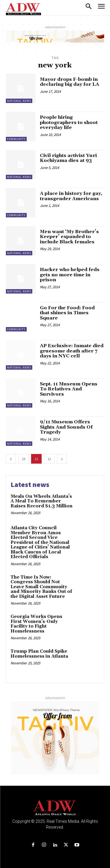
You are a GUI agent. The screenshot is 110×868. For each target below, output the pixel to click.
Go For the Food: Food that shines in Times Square (67, 313)
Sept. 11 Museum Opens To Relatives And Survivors (69, 389)
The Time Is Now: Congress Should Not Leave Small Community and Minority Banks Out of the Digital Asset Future (41, 587)
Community (16, 139)
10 (23, 459)
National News (19, 101)
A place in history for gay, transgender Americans (71, 196)
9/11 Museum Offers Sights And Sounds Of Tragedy (66, 427)
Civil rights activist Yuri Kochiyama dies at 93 (68, 158)
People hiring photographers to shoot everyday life (69, 122)
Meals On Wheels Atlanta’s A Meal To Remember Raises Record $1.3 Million (42, 501)
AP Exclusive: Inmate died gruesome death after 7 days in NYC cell (72, 351)
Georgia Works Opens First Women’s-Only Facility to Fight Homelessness (36, 624)
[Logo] (55, 808)
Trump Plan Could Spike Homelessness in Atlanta (39, 654)
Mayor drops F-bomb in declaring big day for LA (70, 82)
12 (49, 459)
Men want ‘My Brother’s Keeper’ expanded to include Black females (69, 237)
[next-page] (62, 459)
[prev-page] (11, 459)
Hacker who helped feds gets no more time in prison (70, 275)
